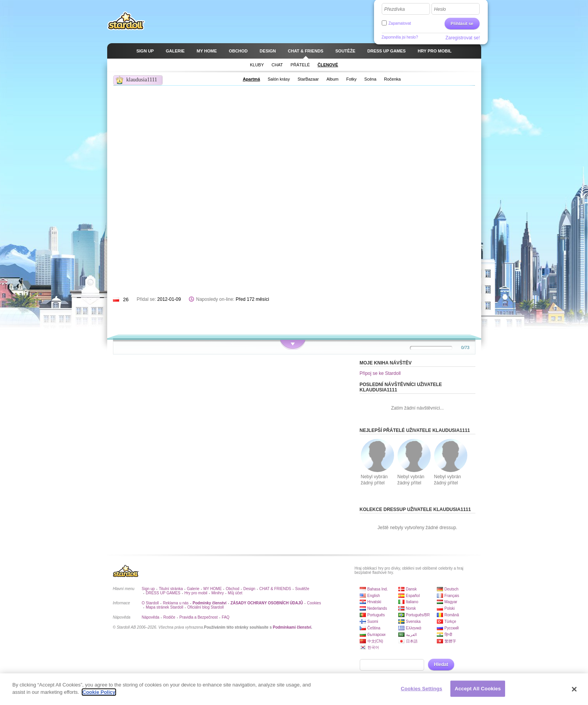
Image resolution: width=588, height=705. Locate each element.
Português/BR (418, 615)
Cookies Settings (421, 689)
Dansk (411, 589)
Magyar (451, 602)
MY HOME (212, 589)
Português (376, 615)
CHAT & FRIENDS (275, 589)
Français (452, 596)
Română (452, 615)
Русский (452, 628)
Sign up (148, 589)
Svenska (413, 622)
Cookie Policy (99, 692)
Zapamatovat (400, 23)
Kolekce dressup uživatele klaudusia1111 (415, 509)
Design (249, 589)
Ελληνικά (414, 628)
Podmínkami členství (292, 627)
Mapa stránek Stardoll (164, 607)
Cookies (314, 603)
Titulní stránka (171, 589)
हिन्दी (448, 635)
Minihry (217, 593)
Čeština (374, 628)
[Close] (575, 689)
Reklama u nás (176, 603)
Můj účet (235, 593)
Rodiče (169, 617)
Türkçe (451, 622)
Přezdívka (395, 9)
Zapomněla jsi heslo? (400, 37)
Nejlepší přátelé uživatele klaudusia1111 (415, 430)
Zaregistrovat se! (462, 38)
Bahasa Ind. (378, 589)
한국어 (373, 647)
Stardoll (126, 21)
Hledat (441, 665)
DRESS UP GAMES (163, 593)
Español (413, 596)
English (374, 596)
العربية (411, 635)
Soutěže (302, 589)
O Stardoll (150, 603)
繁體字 (450, 641)
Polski (450, 608)
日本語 (412, 641)
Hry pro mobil (196, 593)
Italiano (412, 602)
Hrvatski (374, 602)
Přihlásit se (462, 24)
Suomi (373, 622)
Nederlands (377, 608)
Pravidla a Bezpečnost (199, 617)
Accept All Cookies (478, 689)
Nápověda (151, 617)
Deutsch (452, 589)
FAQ (226, 617)
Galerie (193, 589)
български (377, 635)
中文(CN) (375, 641)
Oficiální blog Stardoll (206, 607)
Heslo (440, 9)
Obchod (233, 589)
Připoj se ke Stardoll (380, 373)
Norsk (411, 608)
